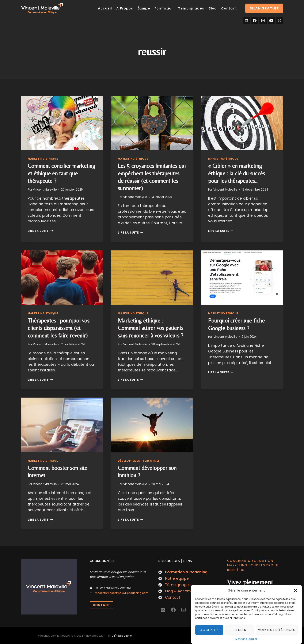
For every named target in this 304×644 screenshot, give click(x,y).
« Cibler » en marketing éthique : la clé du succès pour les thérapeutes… (237, 173)
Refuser (240, 633)
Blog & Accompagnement (189, 591)
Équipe (144, 8)
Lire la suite (40, 231)
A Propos (125, 8)
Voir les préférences (277, 633)
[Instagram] (263, 20)
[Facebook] (255, 20)
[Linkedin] (247, 20)
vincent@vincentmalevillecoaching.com (122, 593)
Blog (213, 8)
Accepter (209, 633)
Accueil (105, 8)
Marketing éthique (43, 159)
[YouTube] (271, 20)
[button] (296, 594)
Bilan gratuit (264, 8)
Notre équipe (177, 578)
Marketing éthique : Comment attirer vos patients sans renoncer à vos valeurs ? (151, 328)
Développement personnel (139, 461)
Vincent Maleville (45, 190)
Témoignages (191, 8)
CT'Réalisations (122, 636)
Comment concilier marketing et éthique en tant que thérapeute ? (61, 173)
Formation (164, 8)
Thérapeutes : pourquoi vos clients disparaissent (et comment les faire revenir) (58, 328)
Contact (229, 8)
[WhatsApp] (280, 20)
